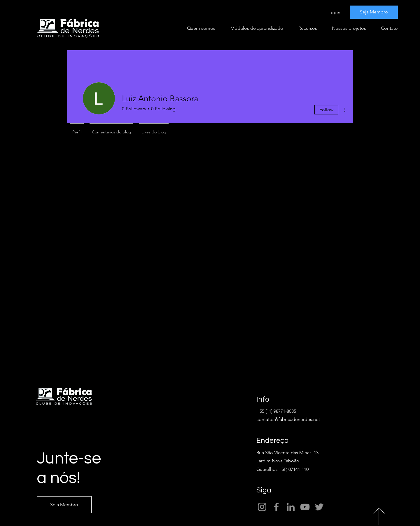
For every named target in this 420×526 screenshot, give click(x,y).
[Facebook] (276, 507)
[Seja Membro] (374, 12)
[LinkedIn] (291, 507)
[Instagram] (262, 507)
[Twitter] (319, 507)
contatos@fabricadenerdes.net (288, 419)
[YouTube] (305, 507)
